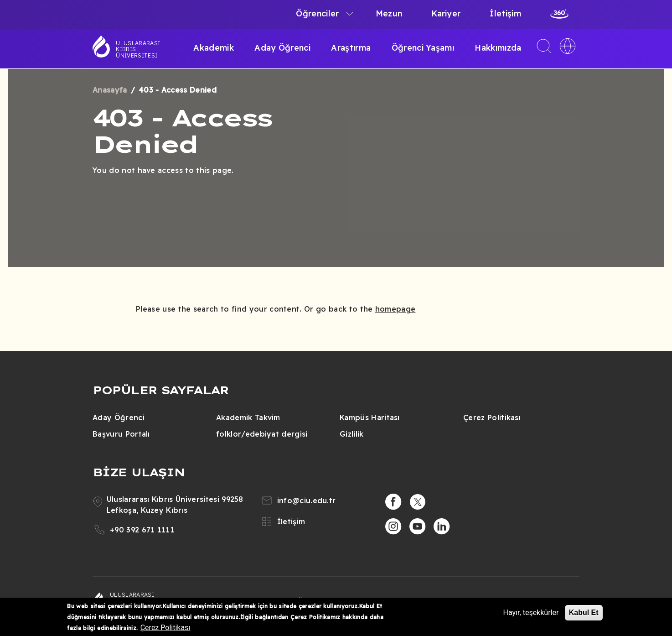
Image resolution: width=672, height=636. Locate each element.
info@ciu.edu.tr (307, 500)
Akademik (214, 48)
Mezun (389, 13)
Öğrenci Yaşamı (423, 48)
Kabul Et (584, 615)
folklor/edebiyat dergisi (262, 434)
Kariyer (446, 13)
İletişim (505, 13)
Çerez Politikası (492, 417)
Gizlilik (352, 434)
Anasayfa (110, 90)
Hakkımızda (498, 48)
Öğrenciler (317, 13)
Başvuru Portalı (121, 434)
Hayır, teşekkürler (531, 615)
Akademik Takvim (248, 417)
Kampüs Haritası (370, 417)
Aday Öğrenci (282, 48)
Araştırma (351, 48)
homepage (395, 309)
